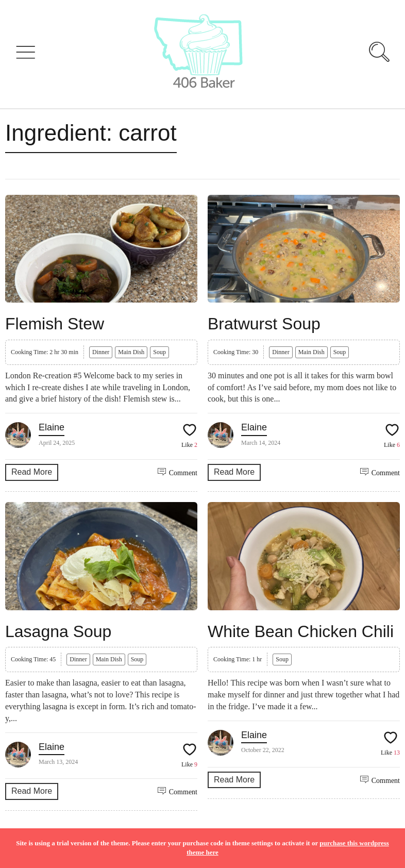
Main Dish (131, 352)
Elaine (52, 427)
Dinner (101, 352)
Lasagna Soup (58, 631)
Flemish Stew (55, 324)
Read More (32, 472)
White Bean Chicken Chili (301, 631)
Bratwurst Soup (264, 324)
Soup (159, 352)
